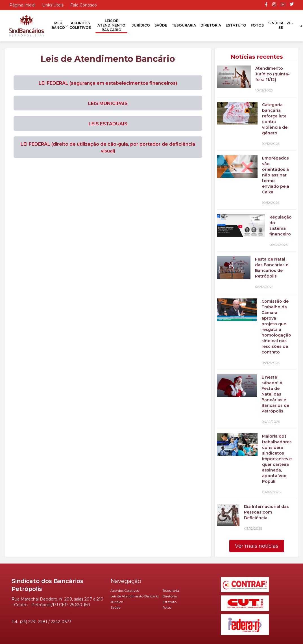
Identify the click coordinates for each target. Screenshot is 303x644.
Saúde (161, 25)
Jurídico (141, 25)
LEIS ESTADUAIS (108, 124)
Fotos (257, 25)
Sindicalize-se (281, 25)
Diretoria (211, 25)
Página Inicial (22, 5)
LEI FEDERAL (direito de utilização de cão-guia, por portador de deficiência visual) (108, 148)
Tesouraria (184, 25)
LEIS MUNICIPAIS (108, 103)
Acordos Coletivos (80, 25)
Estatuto (236, 25)
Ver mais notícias (257, 546)
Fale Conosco (84, 5)
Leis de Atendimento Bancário (111, 25)
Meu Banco (58, 25)
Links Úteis (53, 5)
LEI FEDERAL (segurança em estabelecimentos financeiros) (108, 83)
